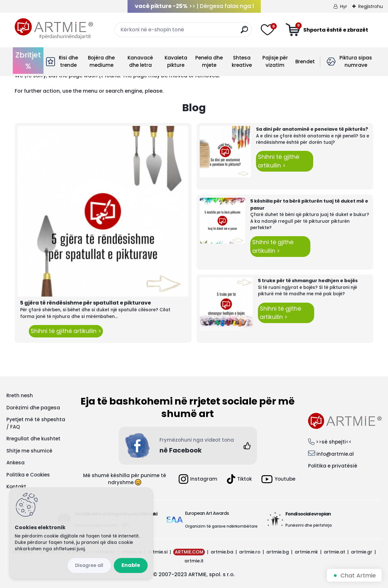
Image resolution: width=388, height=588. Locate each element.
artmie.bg (278, 552)
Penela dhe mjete (209, 61)
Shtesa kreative (242, 61)
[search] (244, 32)
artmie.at (334, 552)
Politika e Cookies (28, 475)
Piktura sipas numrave (356, 61)
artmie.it (194, 561)
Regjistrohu (371, 6)
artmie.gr (362, 552)
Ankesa (16, 463)
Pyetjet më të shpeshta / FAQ (36, 423)
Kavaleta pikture (176, 61)
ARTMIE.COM (189, 552)
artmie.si (158, 552)
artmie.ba (222, 552)
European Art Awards (207, 513)
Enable (131, 565)
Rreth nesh (20, 395)
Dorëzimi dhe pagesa (33, 408)
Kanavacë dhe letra (140, 61)
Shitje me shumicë (29, 451)
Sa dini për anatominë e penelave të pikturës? (312, 129)
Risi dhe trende (68, 61)
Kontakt (16, 487)
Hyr (344, 6)
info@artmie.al (335, 454)
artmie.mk (306, 552)
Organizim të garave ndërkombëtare (221, 526)
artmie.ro (250, 552)
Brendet (305, 62)
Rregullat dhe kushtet (33, 439)
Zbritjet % (28, 61)
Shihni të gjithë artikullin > (66, 331)
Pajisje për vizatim (275, 61)
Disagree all (89, 565)
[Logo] (54, 29)
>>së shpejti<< (334, 442)
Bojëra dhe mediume (101, 61)
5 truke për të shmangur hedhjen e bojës (308, 281)
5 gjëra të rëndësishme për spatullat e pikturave (85, 303)
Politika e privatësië (333, 466)
